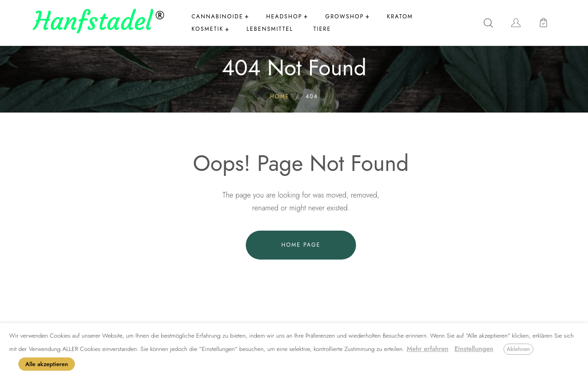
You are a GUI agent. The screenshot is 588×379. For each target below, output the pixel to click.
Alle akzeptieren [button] (47, 364)
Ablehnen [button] (518, 349)
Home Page (301, 245)
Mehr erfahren (427, 349)
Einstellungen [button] (474, 349)
